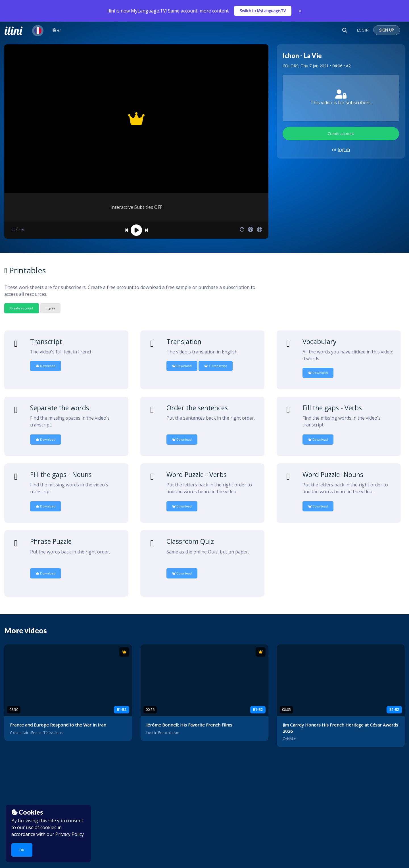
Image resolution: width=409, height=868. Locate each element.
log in (344, 149)
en (57, 30)
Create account (341, 134)
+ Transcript (216, 366)
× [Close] (300, 11)
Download (46, 366)
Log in (50, 308)
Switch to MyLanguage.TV (263, 11)
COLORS (291, 66)
